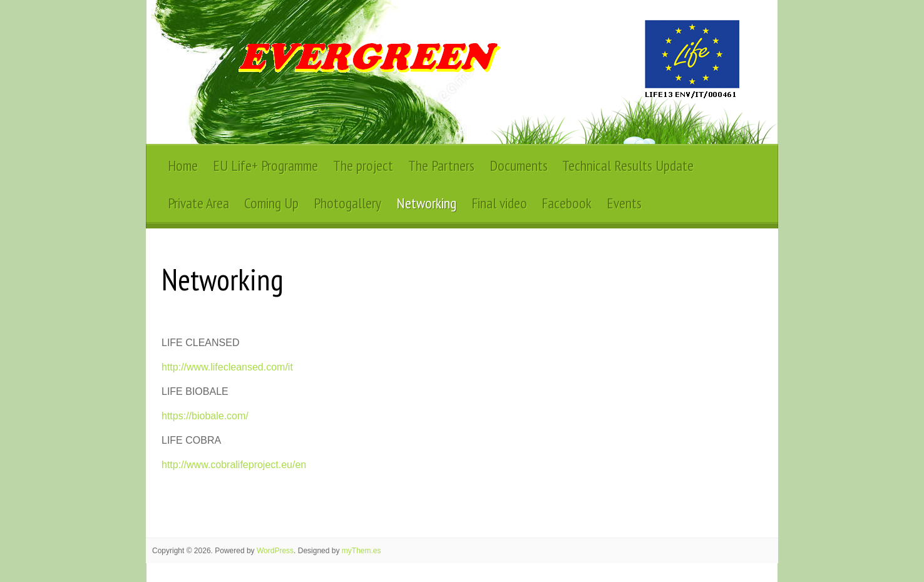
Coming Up (271, 203)
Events (624, 203)
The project (363, 166)
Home (183, 166)
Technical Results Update (628, 166)
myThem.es (362, 551)
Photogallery (347, 203)
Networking (426, 203)
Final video (499, 203)
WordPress (275, 551)
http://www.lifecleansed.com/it (227, 367)
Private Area (198, 203)
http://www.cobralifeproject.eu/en (234, 465)
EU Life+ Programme (265, 166)
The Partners (441, 166)
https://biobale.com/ (205, 416)
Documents (519, 166)
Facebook (567, 203)
